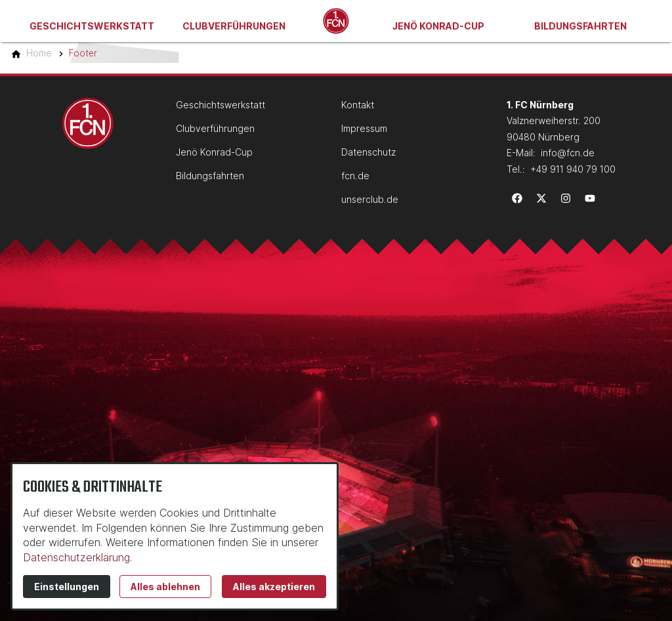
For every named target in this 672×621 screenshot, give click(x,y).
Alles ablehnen (165, 587)
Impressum (364, 128)
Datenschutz (368, 152)
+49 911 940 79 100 (573, 169)
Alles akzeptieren (274, 587)
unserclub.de (370, 199)
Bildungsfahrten (580, 26)
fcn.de (355, 176)
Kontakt (358, 105)
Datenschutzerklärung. (77, 557)
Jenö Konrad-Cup (438, 26)
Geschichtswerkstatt (92, 26)
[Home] (39, 53)
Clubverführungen (234, 26)
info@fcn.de (568, 153)
